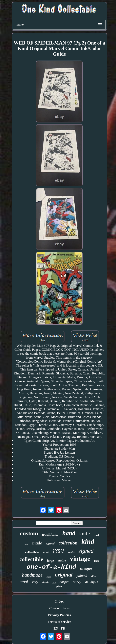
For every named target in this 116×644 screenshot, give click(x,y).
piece (59, 587)
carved (50, 544)
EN (56, 628)
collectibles (32, 552)
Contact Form (59, 608)
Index (59, 602)
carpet (64, 582)
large (50, 561)
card (96, 535)
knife (84, 534)
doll (54, 583)
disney (77, 582)
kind (88, 542)
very (35, 582)
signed (86, 551)
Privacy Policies (59, 615)
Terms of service (59, 622)
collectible (31, 559)
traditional (50, 534)
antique (92, 581)
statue (62, 560)
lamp (97, 561)
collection (68, 543)
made (37, 543)
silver (94, 576)
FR (63, 628)
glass (49, 577)
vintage (80, 559)
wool (24, 582)
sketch (45, 582)
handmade (32, 575)
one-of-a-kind (51, 567)
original (64, 575)
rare (59, 550)
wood (46, 552)
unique (86, 568)
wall (26, 544)
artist (71, 552)
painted (82, 576)
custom (29, 533)
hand (69, 533)
